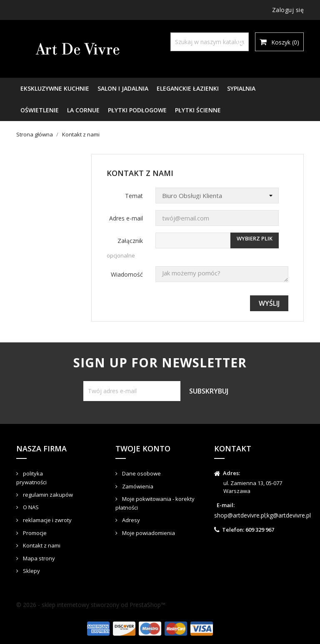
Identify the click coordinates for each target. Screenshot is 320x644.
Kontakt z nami (41, 545)
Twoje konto (143, 448)
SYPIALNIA (241, 88)
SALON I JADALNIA (123, 88)
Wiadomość (127, 274)
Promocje (34, 533)
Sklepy (31, 571)
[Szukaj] (210, 42)
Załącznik (130, 241)
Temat (134, 196)
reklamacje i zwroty (47, 520)
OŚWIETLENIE (40, 110)
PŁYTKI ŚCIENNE (198, 110)
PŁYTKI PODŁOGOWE (137, 110)
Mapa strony (38, 558)
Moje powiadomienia (148, 533)
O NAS (30, 507)
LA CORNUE (83, 110)
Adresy (130, 520)
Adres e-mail (126, 218)
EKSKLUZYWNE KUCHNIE (55, 88)
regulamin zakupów (47, 495)
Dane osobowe (141, 473)
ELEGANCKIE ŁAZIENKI (188, 88)
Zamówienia (137, 486)
